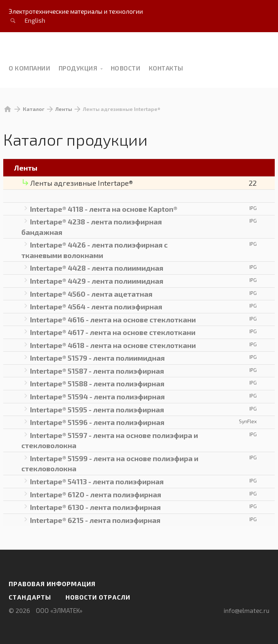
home (8, 109)
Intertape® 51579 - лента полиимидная (97, 358)
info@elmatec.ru (247, 610)
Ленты (64, 109)
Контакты (166, 68)
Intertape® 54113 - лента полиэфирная (97, 481)
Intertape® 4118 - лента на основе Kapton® (104, 209)
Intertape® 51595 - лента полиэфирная (97, 409)
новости (126, 68)
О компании (30, 68)
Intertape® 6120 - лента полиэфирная (96, 494)
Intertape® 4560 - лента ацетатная (91, 294)
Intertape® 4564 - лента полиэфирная (96, 306)
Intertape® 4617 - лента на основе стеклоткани (113, 332)
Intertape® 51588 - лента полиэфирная (97, 383)
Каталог (34, 109)
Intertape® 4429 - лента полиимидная (97, 281)
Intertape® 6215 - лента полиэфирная (95, 520)
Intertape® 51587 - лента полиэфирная (97, 371)
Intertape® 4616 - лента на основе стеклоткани (113, 319)
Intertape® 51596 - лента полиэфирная (97, 422)
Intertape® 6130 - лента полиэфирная (95, 507)
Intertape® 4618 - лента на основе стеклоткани (113, 345)
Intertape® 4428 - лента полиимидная (97, 268)
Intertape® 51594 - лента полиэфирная (97, 396)
